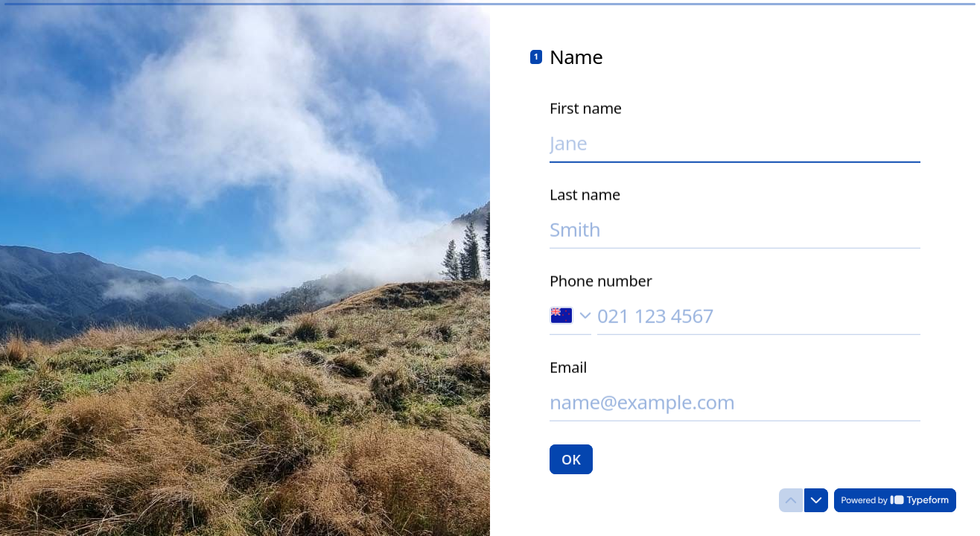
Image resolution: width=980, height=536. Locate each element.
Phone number (601, 280)
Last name (585, 194)
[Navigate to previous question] (791, 500)
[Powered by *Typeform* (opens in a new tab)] (895, 500)
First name (586, 107)
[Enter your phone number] (759, 315)
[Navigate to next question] (816, 500)
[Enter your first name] (735, 142)
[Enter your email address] (735, 401)
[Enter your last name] (735, 229)
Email (568, 366)
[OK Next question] (571, 459)
